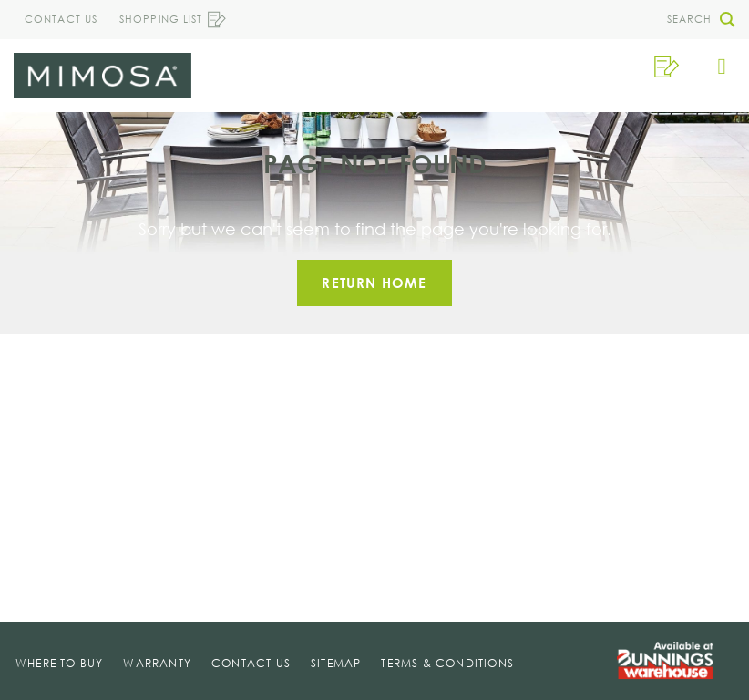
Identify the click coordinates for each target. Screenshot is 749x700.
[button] (696, 20)
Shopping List (173, 20)
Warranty (157, 663)
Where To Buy (59, 663)
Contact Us (61, 19)
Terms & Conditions (447, 663)
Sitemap (336, 663)
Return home (374, 283)
